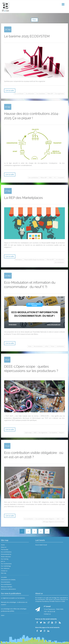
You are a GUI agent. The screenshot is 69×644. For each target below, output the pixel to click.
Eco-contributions (6, 552)
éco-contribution (59, 262)
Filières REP (44, 178)
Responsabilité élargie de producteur (34, 260)
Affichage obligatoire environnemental (53, 522)
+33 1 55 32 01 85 (49, 611)
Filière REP (50, 94)
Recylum (62, 433)
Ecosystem (61, 178)
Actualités (4, 577)
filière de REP (50, 260)
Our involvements (6, 564)
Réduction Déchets (7, 587)
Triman (52, 346)
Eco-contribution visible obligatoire (45, 519)
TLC (55, 178)
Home (3, 545)
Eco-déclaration (30, 94)
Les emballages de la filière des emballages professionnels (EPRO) (14, 610)
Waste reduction (6, 557)
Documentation (6, 582)
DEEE (50, 178)
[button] (63, 4)
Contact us (4, 571)
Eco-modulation (41, 94)
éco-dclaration (60, 260)
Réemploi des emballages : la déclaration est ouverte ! (14, 603)
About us (4, 547)
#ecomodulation (38, 346)
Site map (4, 573)
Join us (3, 561)
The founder (5, 550)
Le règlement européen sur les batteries (13, 598)
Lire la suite (10, 91)
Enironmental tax (6, 554)
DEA (63, 519)
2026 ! (3, 615)
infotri (47, 346)
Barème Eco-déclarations (8, 589)
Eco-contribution (19, 94)
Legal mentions (44, 642)
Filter (34, 20)
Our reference (5, 568)
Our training (5, 559)
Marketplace (19, 260)
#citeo (30, 346)
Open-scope (28, 433)
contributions (60, 346)
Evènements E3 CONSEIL (8, 580)
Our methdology (6, 566)
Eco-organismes (60, 94)
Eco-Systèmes (53, 433)
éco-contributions (33, 178)
